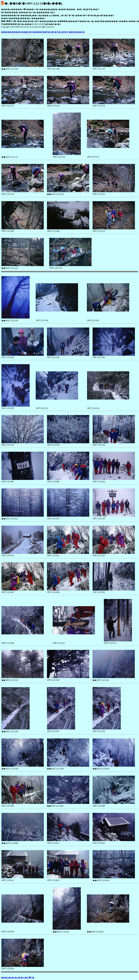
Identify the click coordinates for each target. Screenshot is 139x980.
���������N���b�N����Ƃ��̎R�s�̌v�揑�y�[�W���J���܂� (43, 32)
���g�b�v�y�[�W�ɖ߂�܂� (18, 978)
